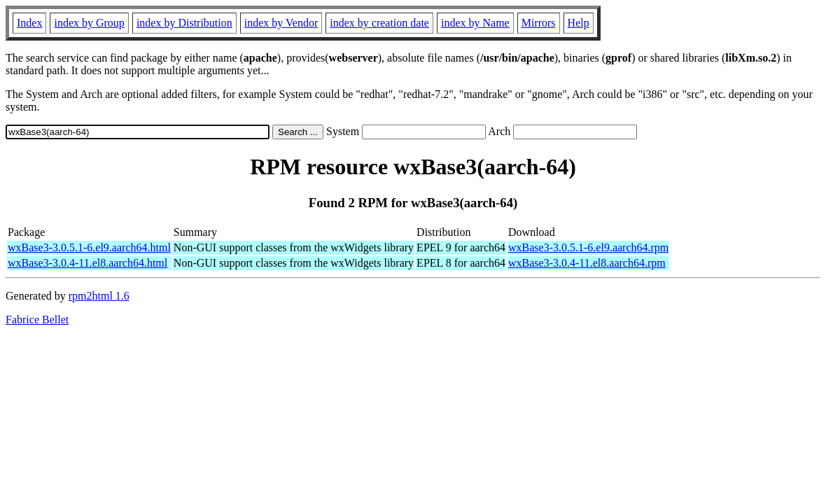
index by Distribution (184, 23)
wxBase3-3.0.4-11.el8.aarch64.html (87, 263)
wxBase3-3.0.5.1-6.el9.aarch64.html (89, 247)
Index (29, 23)
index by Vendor (281, 23)
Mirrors (539, 23)
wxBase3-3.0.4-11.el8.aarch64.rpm (587, 263)
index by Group (89, 23)
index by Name (475, 23)
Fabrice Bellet (37, 320)
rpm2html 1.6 (99, 296)
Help (579, 23)
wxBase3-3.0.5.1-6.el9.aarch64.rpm (588, 247)
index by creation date (379, 23)
